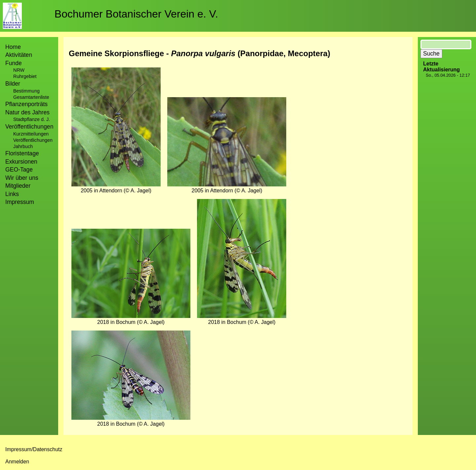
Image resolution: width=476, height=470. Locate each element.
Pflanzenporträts (26, 104)
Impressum (20, 202)
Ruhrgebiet (25, 76)
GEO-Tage (19, 170)
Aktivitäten (19, 55)
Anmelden (17, 462)
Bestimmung (26, 91)
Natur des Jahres (27, 112)
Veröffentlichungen (33, 140)
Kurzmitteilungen (31, 134)
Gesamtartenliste (31, 97)
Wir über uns (22, 178)
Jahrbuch (23, 146)
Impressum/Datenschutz (34, 449)
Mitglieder (18, 186)
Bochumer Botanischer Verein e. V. (136, 14)
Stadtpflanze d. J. (32, 119)
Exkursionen (21, 162)
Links (12, 194)
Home (13, 47)
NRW (19, 70)
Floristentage (22, 153)
